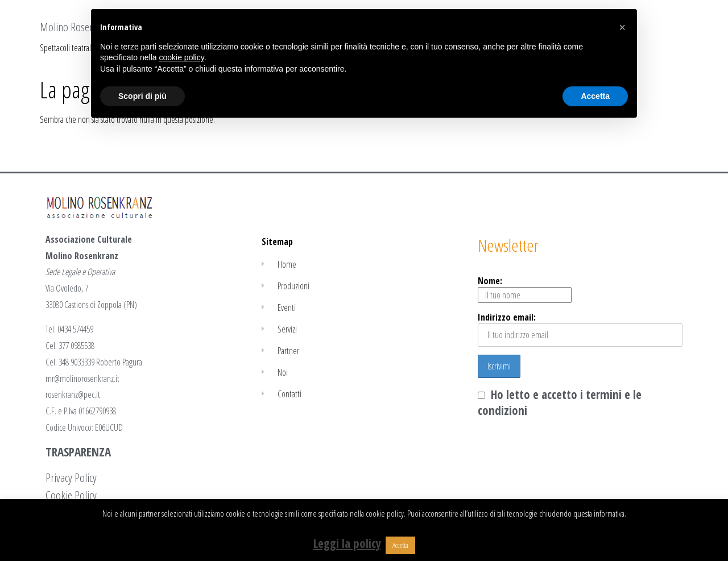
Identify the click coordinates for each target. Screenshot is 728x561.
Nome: (525, 289)
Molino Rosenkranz (78, 27)
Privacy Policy (71, 477)
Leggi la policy (347, 543)
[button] (622, 27)
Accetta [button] (400, 545)
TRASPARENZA (78, 452)
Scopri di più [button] (142, 96)
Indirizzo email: (580, 329)
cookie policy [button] (182, 57)
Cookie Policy (71, 495)
